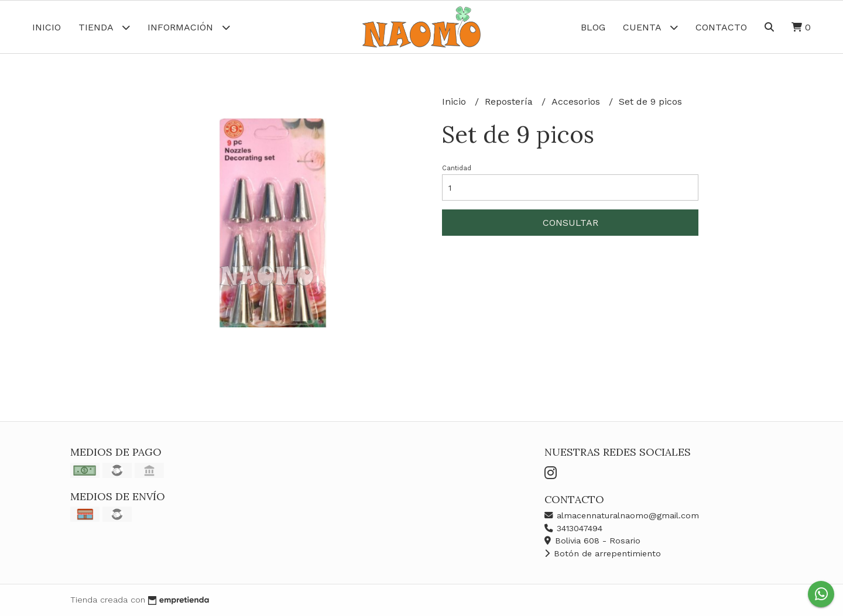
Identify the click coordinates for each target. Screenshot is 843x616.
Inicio (47, 27)
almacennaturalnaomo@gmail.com (622, 515)
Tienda (104, 27)
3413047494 (573, 528)
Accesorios (577, 101)
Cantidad (457, 168)
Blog (593, 27)
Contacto (721, 27)
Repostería (510, 101)
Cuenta (650, 27)
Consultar (570, 223)
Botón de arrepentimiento (603, 553)
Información (189, 27)
